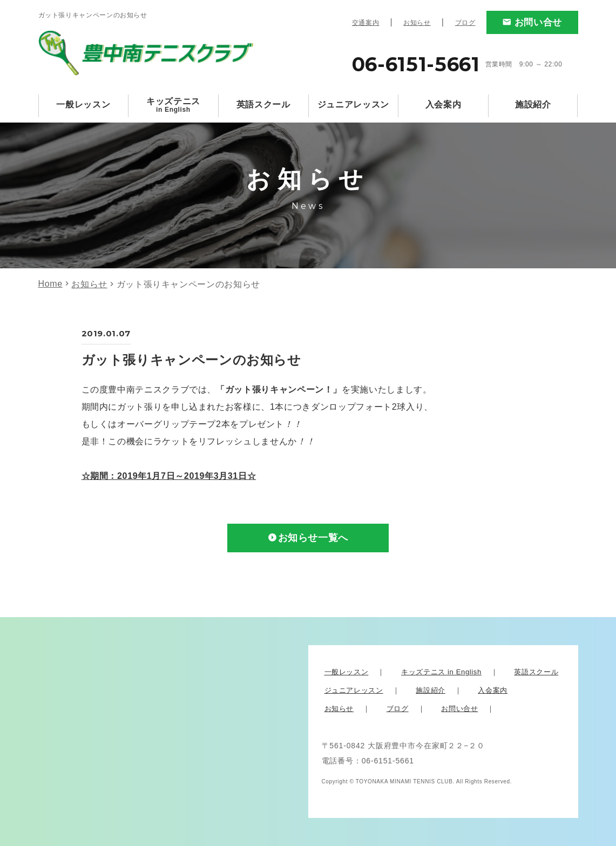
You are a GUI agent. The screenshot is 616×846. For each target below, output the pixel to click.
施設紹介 (533, 104)
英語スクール (263, 104)
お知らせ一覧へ (313, 538)
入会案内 (444, 104)
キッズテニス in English (441, 672)
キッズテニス (173, 105)
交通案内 (366, 23)
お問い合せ (538, 22)
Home (50, 284)
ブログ (465, 23)
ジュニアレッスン (353, 104)
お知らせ (417, 23)
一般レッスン (83, 104)
